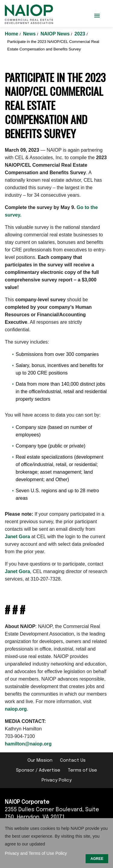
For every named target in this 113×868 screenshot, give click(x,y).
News (30, 34)
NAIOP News (56, 34)
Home (12, 34)
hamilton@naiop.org (28, 744)
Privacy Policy (57, 780)
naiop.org (16, 709)
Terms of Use (82, 770)
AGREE (97, 859)
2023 (80, 34)
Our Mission (40, 760)
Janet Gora (17, 537)
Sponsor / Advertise (38, 770)
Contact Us (73, 760)
